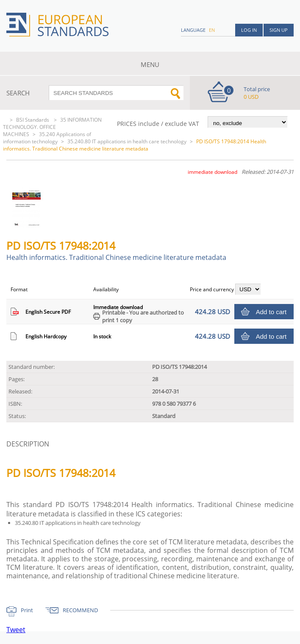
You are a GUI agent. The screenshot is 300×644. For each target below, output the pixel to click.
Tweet (16, 630)
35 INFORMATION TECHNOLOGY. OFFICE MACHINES (52, 127)
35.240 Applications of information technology (47, 138)
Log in (249, 30)
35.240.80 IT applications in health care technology (127, 141)
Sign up (279, 30)
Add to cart (271, 312)
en (212, 30)
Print (27, 610)
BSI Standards (33, 120)
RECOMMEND (80, 610)
